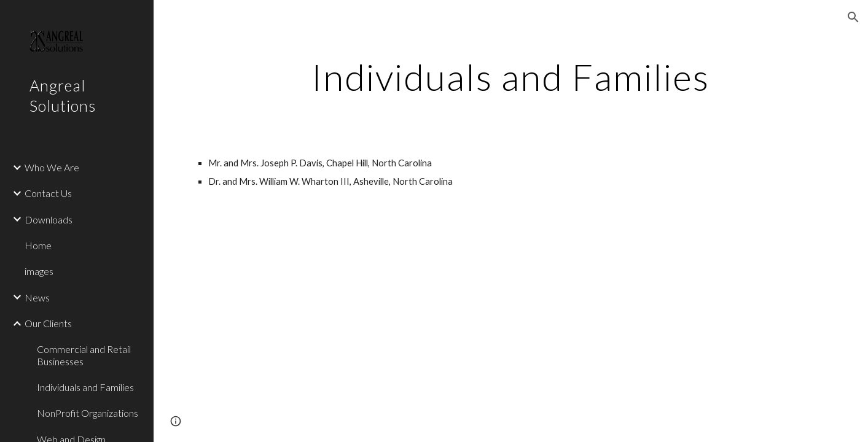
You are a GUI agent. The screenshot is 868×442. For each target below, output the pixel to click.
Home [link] (38, 245)
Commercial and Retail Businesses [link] (84, 355)
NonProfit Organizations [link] (88, 413)
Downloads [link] (49, 219)
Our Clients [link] (48, 323)
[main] (511, 77)
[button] (853, 17)
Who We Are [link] (52, 167)
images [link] (39, 271)
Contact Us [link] (48, 193)
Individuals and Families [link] (85, 387)
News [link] (37, 297)
